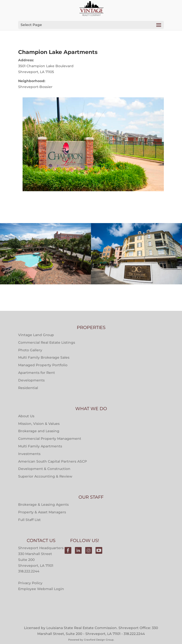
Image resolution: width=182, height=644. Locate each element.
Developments (31, 380)
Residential (28, 388)
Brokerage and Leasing (39, 431)
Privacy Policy (30, 583)
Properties (45, 248)
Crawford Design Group (99, 640)
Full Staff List (29, 520)
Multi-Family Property (45, 235)
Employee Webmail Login (41, 589)
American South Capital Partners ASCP (52, 461)
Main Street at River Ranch (45, 273)
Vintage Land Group (36, 335)
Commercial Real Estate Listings (47, 342)
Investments (29, 454)
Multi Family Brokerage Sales (44, 357)
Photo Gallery (30, 350)
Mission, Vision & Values (39, 424)
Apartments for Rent (37, 373)
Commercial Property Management (50, 439)
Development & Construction (44, 469)
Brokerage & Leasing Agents (43, 505)
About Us (26, 416)
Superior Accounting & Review (45, 476)
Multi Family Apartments (40, 446)
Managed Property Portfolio (43, 365)
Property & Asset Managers (42, 512)
